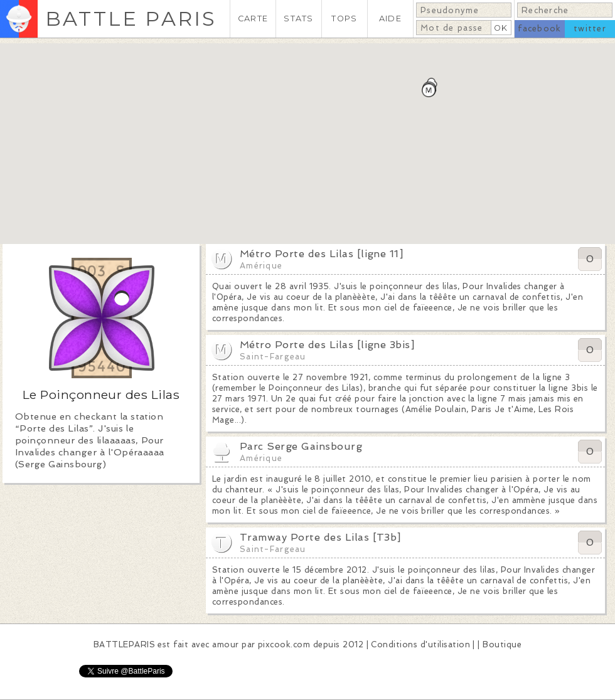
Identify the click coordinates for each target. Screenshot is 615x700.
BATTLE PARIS (131, 19)
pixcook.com (284, 644)
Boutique (502, 644)
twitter (590, 29)
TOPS (344, 19)
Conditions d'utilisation (420, 644)
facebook (539, 29)
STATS (298, 19)
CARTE (253, 19)
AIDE (390, 19)
